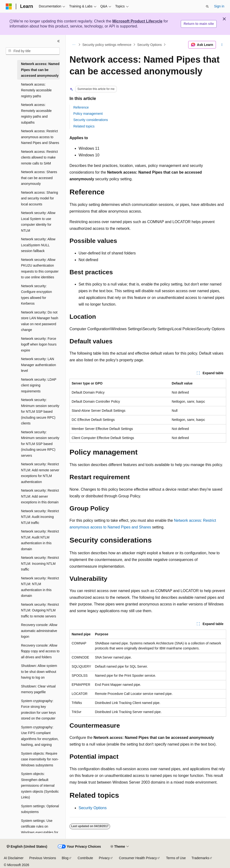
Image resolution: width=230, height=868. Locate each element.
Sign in (219, 6)
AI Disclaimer (14, 858)
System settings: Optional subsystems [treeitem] (40, 809)
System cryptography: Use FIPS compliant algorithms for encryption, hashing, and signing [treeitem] (40, 736)
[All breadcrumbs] (74, 45)
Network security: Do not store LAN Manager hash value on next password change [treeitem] (40, 321)
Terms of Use (176, 858)
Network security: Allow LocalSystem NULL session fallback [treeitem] (38, 245)
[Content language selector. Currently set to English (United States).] (27, 847)
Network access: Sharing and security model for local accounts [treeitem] (40, 198)
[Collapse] (59, 41)
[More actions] (222, 45)
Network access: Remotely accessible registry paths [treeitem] (36, 90)
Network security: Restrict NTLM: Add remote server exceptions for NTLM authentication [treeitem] (40, 473)
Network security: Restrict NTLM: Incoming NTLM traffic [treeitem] (40, 563)
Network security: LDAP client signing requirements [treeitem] (39, 385)
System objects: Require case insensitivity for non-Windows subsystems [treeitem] (40, 759)
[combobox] (33, 51)
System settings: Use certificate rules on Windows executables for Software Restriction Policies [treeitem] (40, 832)
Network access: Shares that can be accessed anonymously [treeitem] (39, 178)
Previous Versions (43, 858)
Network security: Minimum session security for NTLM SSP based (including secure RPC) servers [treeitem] (40, 444)
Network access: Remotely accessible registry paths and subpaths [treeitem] (36, 114)
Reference (81, 107)
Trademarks (200, 858)
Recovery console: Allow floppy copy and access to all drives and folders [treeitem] (40, 651)
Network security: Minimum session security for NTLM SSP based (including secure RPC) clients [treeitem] (40, 412)
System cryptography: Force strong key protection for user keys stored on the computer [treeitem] (38, 710)
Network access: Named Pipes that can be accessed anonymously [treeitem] (40, 70)
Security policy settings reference (107, 45)
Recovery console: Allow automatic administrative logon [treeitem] (39, 631)
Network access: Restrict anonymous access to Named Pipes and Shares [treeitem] (40, 137)
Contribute (85, 858)
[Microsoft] (9, 6)
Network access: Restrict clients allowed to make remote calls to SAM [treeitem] (39, 157)
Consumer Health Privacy (138, 858)
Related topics (84, 126)
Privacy (104, 858)
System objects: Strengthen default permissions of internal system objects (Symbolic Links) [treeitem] (40, 786)
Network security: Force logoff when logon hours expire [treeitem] (39, 344)
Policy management (88, 114)
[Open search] (207, 6)
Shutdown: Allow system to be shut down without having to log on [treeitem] (39, 672)
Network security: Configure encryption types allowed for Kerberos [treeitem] (36, 295)
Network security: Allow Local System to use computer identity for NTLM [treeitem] (38, 222)
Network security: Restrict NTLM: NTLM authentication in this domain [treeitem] (40, 587)
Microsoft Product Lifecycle (137, 21)
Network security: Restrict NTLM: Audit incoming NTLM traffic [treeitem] (40, 517)
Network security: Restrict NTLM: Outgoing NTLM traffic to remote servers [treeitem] (40, 610)
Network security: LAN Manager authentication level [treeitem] (38, 365)
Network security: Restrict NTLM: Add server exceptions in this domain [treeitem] (40, 496)
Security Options (150, 45)
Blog (65, 858)
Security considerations (91, 120)
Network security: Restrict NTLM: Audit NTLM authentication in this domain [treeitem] (40, 540)
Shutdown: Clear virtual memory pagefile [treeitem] (38, 689)
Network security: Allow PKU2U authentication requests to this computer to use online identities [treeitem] (40, 269)
